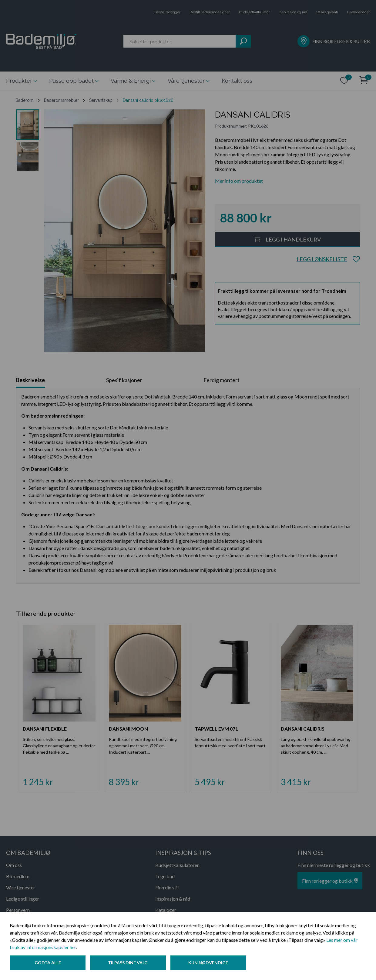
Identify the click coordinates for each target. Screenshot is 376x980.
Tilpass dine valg (128, 963)
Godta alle (48, 963)
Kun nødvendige (209, 963)
